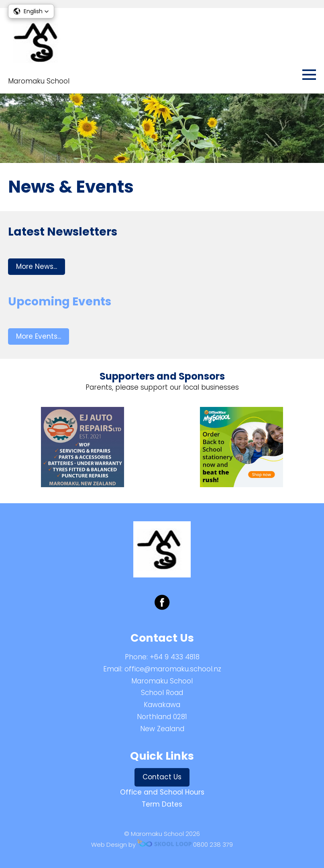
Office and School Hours (162, 792)
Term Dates (162, 804)
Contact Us (162, 777)
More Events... (39, 336)
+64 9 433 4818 (175, 657)
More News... (37, 266)
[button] (31, 11)
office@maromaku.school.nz (173, 669)
